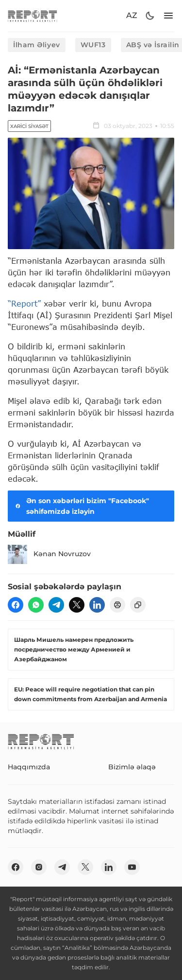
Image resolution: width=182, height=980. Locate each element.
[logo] (33, 16)
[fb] (16, 605)
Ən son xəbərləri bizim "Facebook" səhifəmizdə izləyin (81, 506)
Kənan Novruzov (49, 554)
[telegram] (56, 605)
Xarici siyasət (29, 126)
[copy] (138, 605)
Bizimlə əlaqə (132, 767)
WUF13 (93, 45)
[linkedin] (97, 605)
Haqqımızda (29, 767)
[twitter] (77, 605)
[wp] (36, 605)
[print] (117, 605)
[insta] (39, 867)
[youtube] (132, 867)
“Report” (24, 303)
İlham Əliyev (37, 45)
